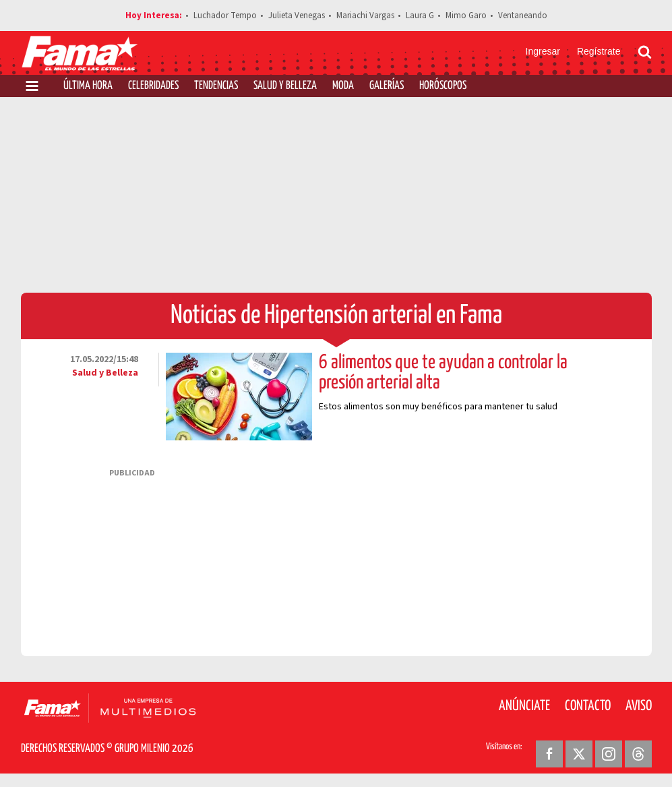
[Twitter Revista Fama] (579, 754)
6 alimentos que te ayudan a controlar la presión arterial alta (443, 373)
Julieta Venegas (297, 16)
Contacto (588, 706)
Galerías (387, 86)
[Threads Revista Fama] (638, 754)
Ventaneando (523, 16)
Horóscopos (443, 86)
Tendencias (216, 86)
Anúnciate (524, 706)
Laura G (420, 16)
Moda (343, 86)
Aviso (639, 706)
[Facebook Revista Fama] (549, 754)
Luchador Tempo (225, 16)
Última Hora (88, 86)
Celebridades (153, 86)
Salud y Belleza (285, 86)
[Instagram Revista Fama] (609, 754)
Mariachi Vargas (365, 16)
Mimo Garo (466, 16)
